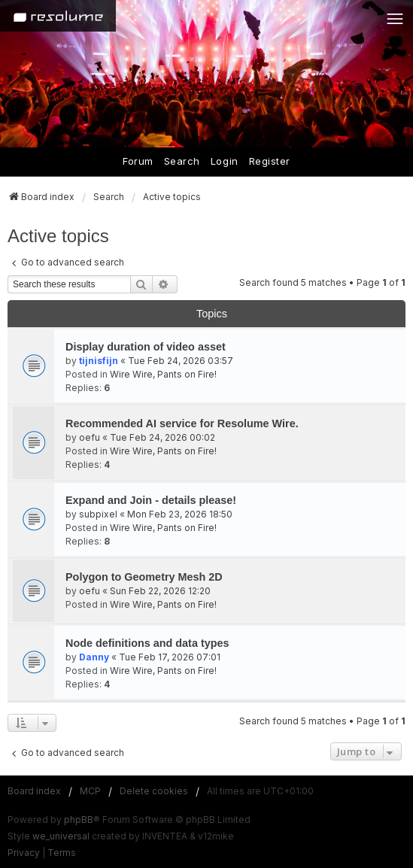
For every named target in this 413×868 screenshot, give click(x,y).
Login (225, 161)
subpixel (98, 514)
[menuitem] (24, 853)
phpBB (79, 819)
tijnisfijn (99, 361)
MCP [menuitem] (90, 791)
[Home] (58, 16)
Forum (138, 161)
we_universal (61, 836)
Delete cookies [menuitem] (154, 791)
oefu (90, 437)
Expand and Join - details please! (151, 500)
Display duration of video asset (146, 347)
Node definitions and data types (147, 643)
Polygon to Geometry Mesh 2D (144, 577)
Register (270, 161)
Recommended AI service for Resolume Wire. (182, 423)
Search (182, 161)
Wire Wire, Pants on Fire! (163, 374)
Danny (94, 657)
